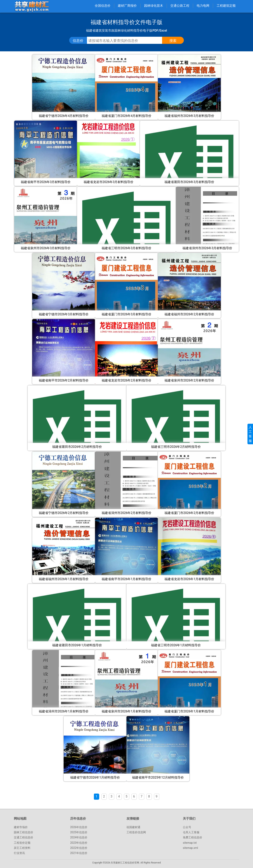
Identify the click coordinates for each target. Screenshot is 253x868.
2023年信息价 (79, 843)
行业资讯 (19, 853)
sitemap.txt (190, 843)
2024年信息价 (79, 837)
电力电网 (203, 6)
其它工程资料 (22, 848)
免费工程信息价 (193, 837)
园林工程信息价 (24, 832)
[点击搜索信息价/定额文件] (173, 41)
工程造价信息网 (136, 832)
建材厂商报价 (127, 6)
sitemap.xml (190, 848)
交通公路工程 (180, 6)
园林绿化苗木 (154, 6)
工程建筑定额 (226, 6)
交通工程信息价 (24, 837)
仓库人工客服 (191, 832)
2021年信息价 (79, 853)
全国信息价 (103, 6)
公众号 (187, 827)
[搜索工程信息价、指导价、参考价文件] (127, 41)
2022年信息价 (79, 848)
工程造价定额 (22, 843)
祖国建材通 (133, 827)
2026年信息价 (79, 827)
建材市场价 (21, 827)
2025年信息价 (79, 832)
